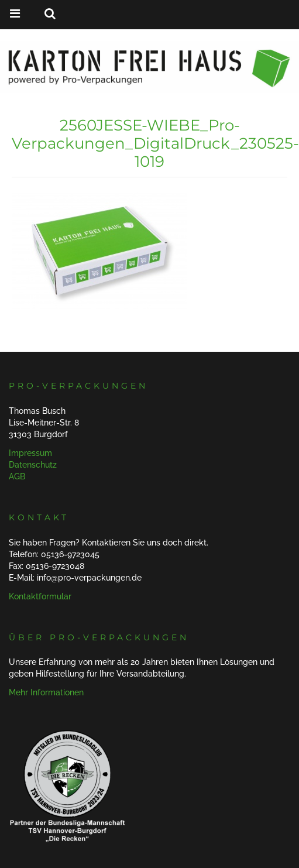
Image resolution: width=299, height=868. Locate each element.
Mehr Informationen (46, 692)
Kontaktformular (40, 596)
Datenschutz (33, 465)
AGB (17, 476)
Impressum (30, 453)
